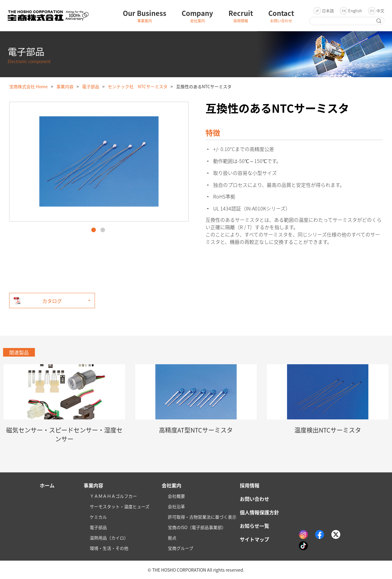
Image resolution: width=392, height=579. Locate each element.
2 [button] (103, 230)
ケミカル (98, 517)
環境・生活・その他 (109, 548)
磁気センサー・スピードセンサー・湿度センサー (64, 434)
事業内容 (65, 86)
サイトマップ (254, 539)
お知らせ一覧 (254, 526)
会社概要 (176, 496)
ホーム (47, 485)
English (355, 11)
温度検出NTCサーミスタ (328, 430)
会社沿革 (176, 506)
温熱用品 (109, 538)
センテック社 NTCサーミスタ (138, 86)
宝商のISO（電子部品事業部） (197, 527)
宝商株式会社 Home (28, 86)
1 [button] (94, 230)
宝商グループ (181, 548)
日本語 (328, 11)
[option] (99, 162)
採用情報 (250, 485)
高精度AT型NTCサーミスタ (196, 430)
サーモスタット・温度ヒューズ (120, 506)
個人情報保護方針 (259, 512)
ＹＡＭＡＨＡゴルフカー (113, 496)
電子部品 (91, 86)
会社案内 (171, 485)
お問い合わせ (254, 499)
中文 (380, 11)
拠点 (172, 538)
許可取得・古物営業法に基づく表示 (202, 517)
